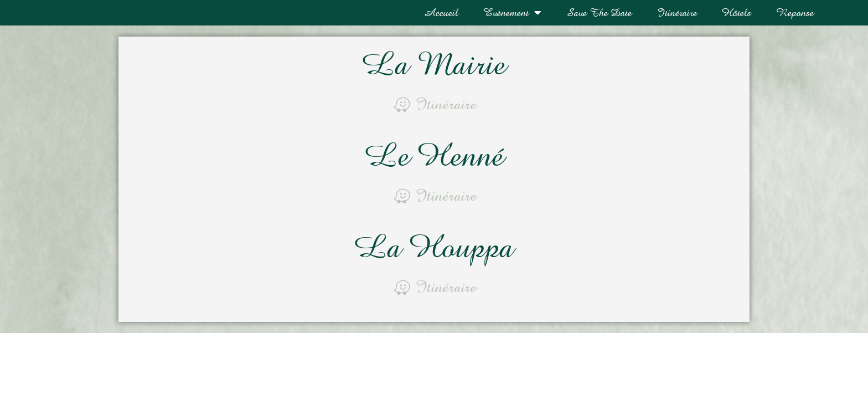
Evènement (512, 13)
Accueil (441, 13)
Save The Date (599, 13)
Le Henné (434, 156)
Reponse (795, 13)
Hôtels (737, 13)
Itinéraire (677, 13)
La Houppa (434, 246)
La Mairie (434, 66)
